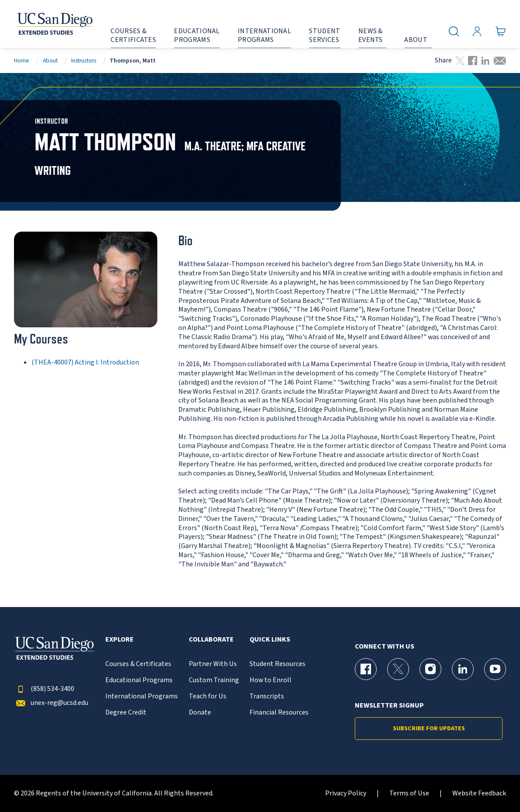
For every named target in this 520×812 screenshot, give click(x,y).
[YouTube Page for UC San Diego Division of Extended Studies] (495, 669)
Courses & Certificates (138, 664)
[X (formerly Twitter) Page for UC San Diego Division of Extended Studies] (398, 669)
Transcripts (267, 696)
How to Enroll (270, 680)
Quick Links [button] (270, 640)
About (50, 61)
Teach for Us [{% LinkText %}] (208, 696)
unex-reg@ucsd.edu (51, 703)
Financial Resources (279, 713)
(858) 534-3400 (44, 689)
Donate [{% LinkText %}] (200, 713)
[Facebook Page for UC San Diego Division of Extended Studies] (366, 669)
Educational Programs (139, 680)
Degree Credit (126, 713)
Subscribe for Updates (429, 729)
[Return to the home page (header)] (54, 24)
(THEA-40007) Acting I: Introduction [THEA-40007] (85, 362)
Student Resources (277, 664)
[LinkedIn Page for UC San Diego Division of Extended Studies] (463, 669)
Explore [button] (120, 640)
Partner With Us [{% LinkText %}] (213, 664)
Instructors (84, 61)
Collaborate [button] (211, 640)
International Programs (142, 696)
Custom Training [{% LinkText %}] (214, 680)
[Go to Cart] (501, 31)
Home (22, 61)
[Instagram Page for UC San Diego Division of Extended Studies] (430, 669)
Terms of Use (409, 793)
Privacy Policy (346, 793)
